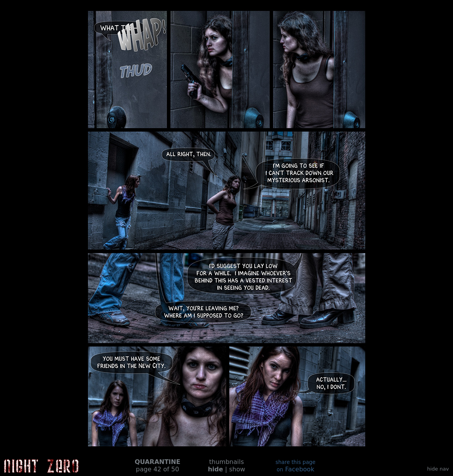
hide (215, 469)
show (237, 469)
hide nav (438, 469)
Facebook (296, 466)
